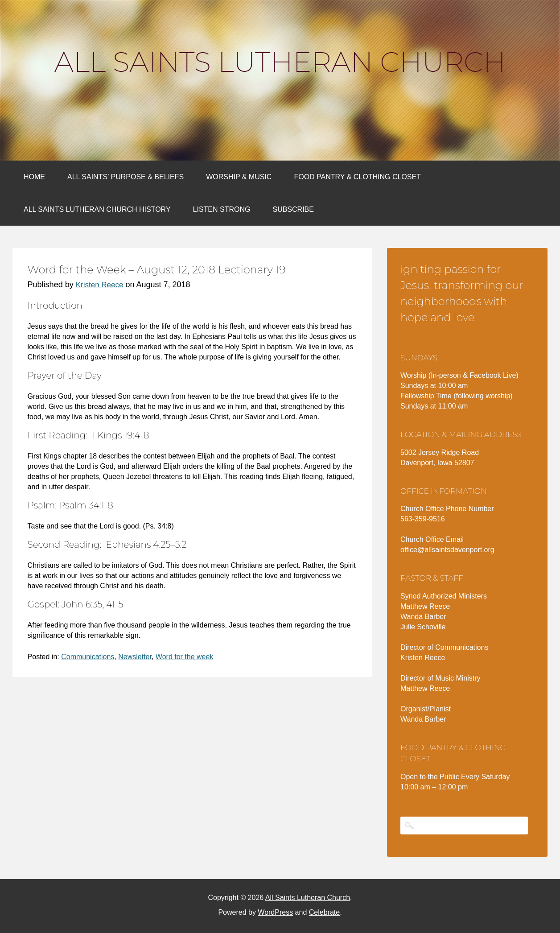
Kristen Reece (100, 285)
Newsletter (135, 657)
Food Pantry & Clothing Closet (357, 177)
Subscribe (293, 209)
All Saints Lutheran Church (280, 62)
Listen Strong (222, 209)
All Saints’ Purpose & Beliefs (126, 177)
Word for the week (185, 657)
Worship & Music (239, 177)
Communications (88, 657)
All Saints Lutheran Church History (97, 209)
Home (34, 177)
